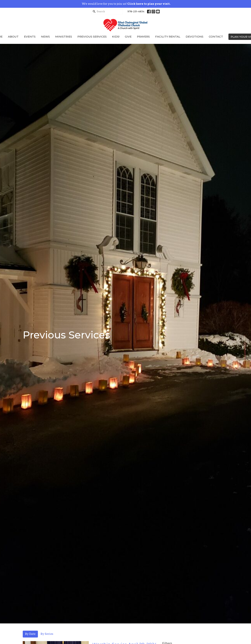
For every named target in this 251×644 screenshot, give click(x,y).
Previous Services (92, 37)
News (45, 37)
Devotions (195, 37)
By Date (30, 634)
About (13, 37)
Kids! (116, 37)
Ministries (64, 37)
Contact (216, 37)
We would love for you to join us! (126, 4)
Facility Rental (168, 37)
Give (128, 37)
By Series (47, 634)
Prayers (143, 37)
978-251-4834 (136, 11)
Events (30, 37)
